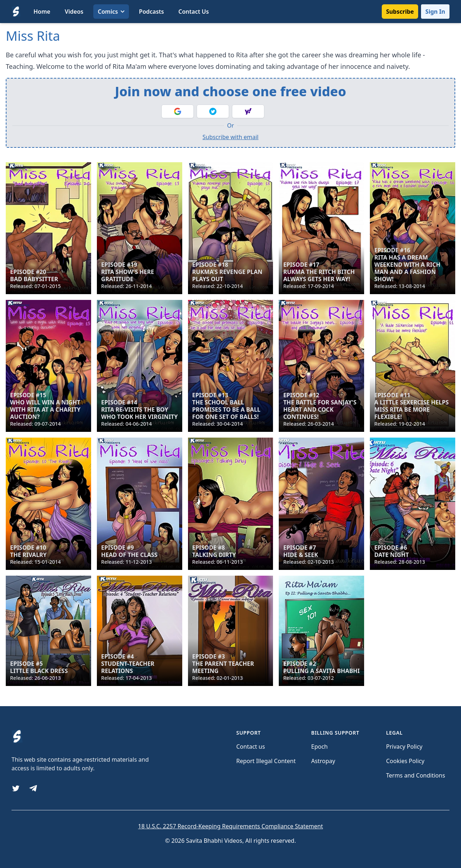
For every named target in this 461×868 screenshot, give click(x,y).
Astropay (323, 761)
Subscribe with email (230, 137)
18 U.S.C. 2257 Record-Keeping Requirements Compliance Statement (230, 826)
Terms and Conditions (416, 775)
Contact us (251, 747)
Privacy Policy (404, 747)
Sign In (435, 12)
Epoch (319, 747)
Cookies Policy (405, 761)
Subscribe (400, 12)
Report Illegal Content (266, 761)
